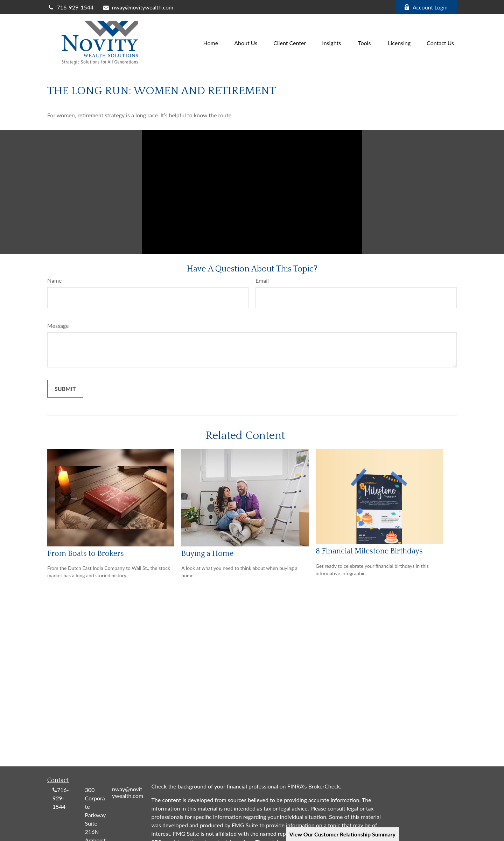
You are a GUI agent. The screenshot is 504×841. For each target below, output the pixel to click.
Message (58, 326)
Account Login (426, 7)
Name (55, 280)
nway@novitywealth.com (138, 7)
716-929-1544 (70, 7)
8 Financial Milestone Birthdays (369, 551)
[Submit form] (65, 389)
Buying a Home (207, 554)
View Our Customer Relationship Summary (342, 834)
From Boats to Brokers (86, 554)
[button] (211, 42)
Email (262, 280)
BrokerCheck (324, 786)
